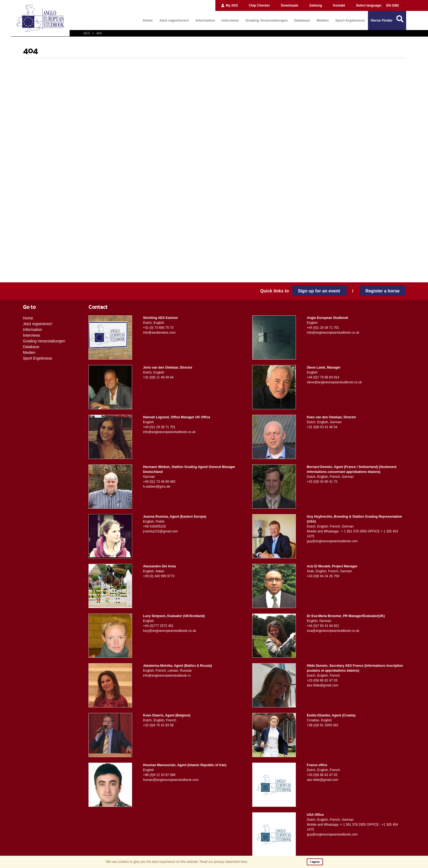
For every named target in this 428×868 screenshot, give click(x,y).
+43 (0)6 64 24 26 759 (323, 576)
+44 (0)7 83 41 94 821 (323, 626)
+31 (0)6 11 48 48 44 (158, 377)
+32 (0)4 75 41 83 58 (158, 725)
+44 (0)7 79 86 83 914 (323, 377)
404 (96, 33)
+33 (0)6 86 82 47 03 (322, 680)
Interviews (230, 20)
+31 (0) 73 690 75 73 (158, 328)
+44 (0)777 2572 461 (158, 626)
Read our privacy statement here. (224, 862)
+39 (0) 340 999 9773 (159, 576)
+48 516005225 (154, 526)
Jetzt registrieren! (174, 20)
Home (148, 20)
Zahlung (316, 5)
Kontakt (339, 5)
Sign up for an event (319, 291)
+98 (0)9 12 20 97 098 (159, 775)
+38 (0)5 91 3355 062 (323, 725)
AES (87, 33)
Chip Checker (259, 5)
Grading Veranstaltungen (267, 20)
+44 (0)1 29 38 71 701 (323, 328)
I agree (315, 862)
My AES (229, 5)
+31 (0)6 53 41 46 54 (322, 427)
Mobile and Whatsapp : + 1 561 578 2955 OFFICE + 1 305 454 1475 (352, 534)
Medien (323, 20)
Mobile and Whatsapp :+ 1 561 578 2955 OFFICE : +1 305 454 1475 (352, 827)
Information (205, 20)
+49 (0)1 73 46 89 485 (159, 482)
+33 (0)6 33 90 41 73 (322, 482)
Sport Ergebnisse (350, 20)
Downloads (290, 5)
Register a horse (383, 291)
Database (302, 20)
